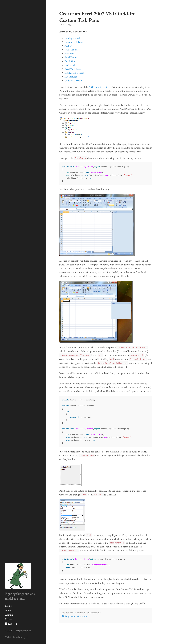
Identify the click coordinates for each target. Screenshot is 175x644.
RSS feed (11, 624)
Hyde (25, 637)
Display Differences (74, 73)
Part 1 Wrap (70, 61)
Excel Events (71, 57)
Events (8, 619)
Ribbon (68, 46)
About (8, 610)
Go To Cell (70, 65)
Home (8, 606)
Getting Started (72, 38)
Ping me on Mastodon (74, 616)
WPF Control (71, 50)
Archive (9, 615)
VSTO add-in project (99, 87)
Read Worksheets (73, 69)
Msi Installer (71, 77)
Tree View (70, 53)
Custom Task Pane (74, 42)
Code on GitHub (73, 80)
